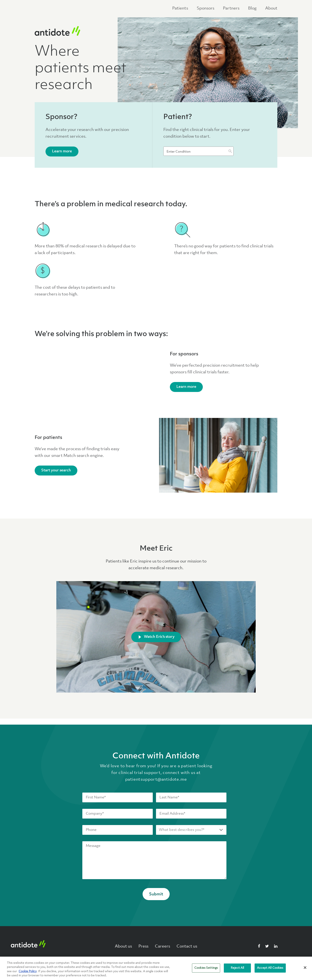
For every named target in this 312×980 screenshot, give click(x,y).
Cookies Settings (206, 968)
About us (123, 946)
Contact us (187, 946)
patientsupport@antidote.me (156, 779)
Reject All (237, 968)
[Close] (305, 967)
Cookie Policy (28, 971)
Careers (162, 946)
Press (143, 946)
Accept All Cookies (270, 968)
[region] (156, 968)
